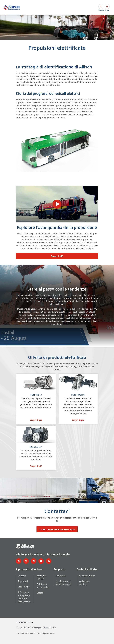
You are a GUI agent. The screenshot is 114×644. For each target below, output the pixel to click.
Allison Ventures (87, 576)
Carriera (22, 576)
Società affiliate (87, 569)
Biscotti (40, 593)
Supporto (60, 569)
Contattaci (61, 576)
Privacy (19, 627)
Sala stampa (24, 587)
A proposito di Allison (29, 569)
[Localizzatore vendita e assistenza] (57, 529)
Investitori (23, 581)
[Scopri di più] (57, 256)
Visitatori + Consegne (32, 627)
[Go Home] (12, 7)
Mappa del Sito (49, 627)
